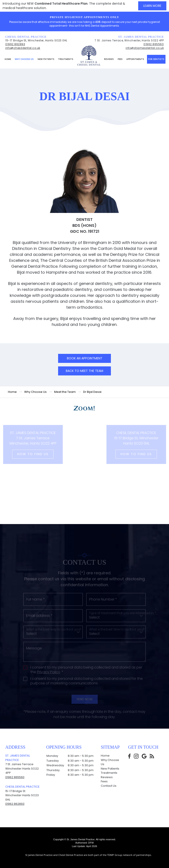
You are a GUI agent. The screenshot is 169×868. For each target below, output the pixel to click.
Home (8, 59)
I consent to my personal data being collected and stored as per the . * (86, 690)
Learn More (152, 6)
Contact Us (109, 786)
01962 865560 (154, 44)
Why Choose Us (24, 59)
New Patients (46, 59)
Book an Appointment (85, 358)
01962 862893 (15, 44)
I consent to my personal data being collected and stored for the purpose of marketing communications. (87, 701)
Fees (120, 59)
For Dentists (156, 59)
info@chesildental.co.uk (23, 48)
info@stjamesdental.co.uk (145, 48)
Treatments (66, 59)
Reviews (109, 59)
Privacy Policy (49, 692)
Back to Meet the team (84, 371)
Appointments (135, 59)
